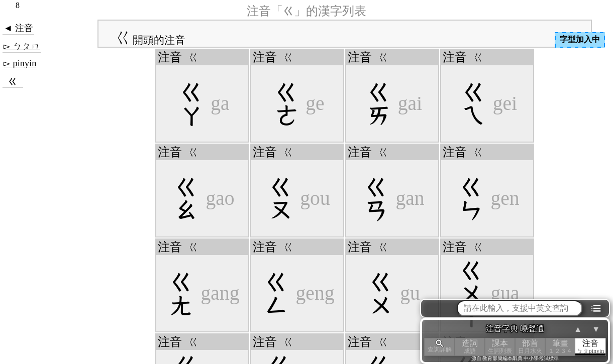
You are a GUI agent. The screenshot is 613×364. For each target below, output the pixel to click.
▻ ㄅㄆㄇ (22, 46)
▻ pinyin (20, 63)
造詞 (470, 347)
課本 (500, 347)
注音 (590, 347)
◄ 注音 (18, 28)
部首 (530, 347)
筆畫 (560, 347)
